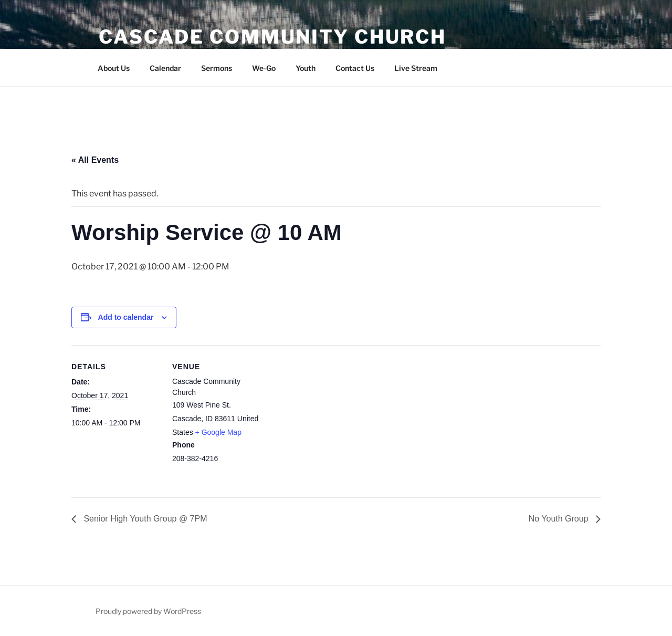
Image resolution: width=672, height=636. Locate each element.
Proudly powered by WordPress (148, 611)
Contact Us (355, 68)
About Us (114, 68)
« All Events (95, 160)
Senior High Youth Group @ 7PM (144, 519)
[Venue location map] (328, 418)
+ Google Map (218, 432)
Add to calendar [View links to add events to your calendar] (126, 317)
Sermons (217, 68)
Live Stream (416, 68)
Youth (306, 68)
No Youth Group (560, 519)
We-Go (264, 68)
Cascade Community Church (272, 37)
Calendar (165, 68)
